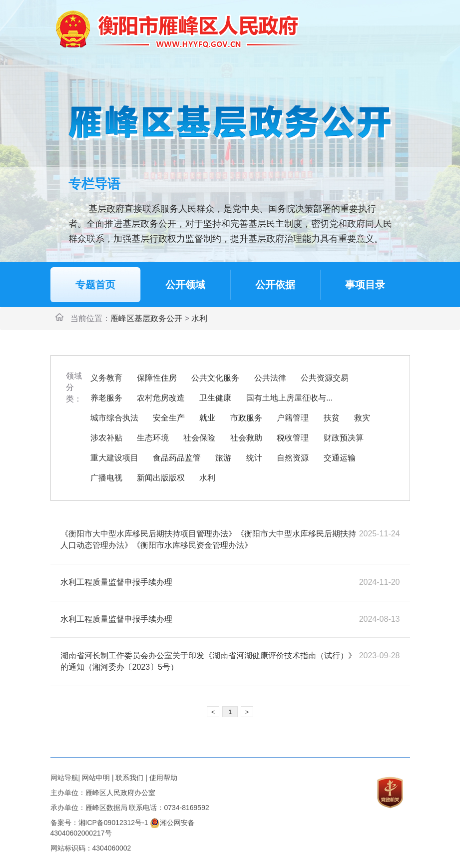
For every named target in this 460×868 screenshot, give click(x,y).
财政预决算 (344, 438)
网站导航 (64, 778)
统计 (254, 458)
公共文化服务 (215, 378)
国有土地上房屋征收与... (289, 398)
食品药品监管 (177, 458)
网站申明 (96, 778)
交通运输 (340, 458)
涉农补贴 (106, 438)
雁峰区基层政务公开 (146, 318)
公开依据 (275, 285)
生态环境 (153, 438)
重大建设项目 (114, 458)
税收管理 (293, 438)
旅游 (223, 458)
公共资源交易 (325, 378)
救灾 (362, 418)
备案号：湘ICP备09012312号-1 (99, 823)
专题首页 (95, 285)
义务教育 (106, 378)
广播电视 (106, 478)
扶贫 (332, 418)
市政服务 (246, 418)
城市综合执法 (114, 418)
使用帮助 (163, 778)
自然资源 (293, 458)
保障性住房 (157, 378)
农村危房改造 (161, 398)
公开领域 (185, 285)
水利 (199, 318)
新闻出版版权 (161, 478)
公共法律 (270, 378)
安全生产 (169, 418)
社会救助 (246, 438)
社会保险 (199, 438)
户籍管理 (293, 418)
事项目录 (365, 285)
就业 (207, 418)
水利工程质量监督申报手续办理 (116, 582)
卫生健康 (215, 398)
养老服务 (106, 398)
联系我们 (129, 778)
